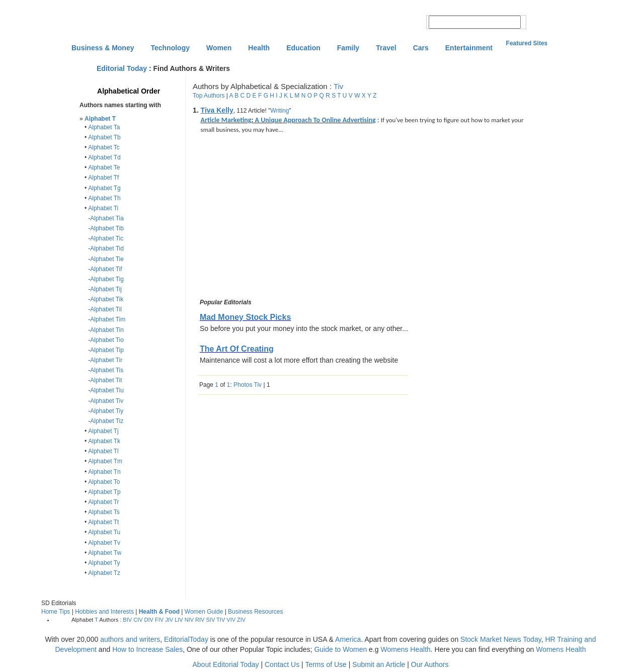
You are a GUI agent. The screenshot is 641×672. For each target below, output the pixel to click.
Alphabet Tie (107, 259)
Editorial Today (122, 68)
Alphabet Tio (107, 340)
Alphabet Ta (104, 127)
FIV (159, 620)
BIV (127, 620)
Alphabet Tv (104, 543)
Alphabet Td (104, 157)
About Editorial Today (226, 664)
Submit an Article (379, 664)
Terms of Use (326, 664)
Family (348, 48)
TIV (221, 620)
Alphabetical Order (129, 91)
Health (259, 48)
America (348, 639)
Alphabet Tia (107, 218)
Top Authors (209, 96)
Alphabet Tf (103, 178)
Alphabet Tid (107, 248)
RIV (200, 620)
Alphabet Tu (104, 532)
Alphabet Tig (107, 279)
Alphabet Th (104, 198)
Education (303, 48)
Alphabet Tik (107, 299)
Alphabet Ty (104, 563)
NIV (189, 620)
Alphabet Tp (104, 492)
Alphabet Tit (106, 380)
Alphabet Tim (108, 319)
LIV (179, 620)
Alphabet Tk (104, 441)
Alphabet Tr (103, 502)
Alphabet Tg (104, 188)
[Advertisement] (282, 218)
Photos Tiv (248, 385)
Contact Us (282, 664)
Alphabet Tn (104, 472)
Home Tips (56, 612)
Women (219, 48)
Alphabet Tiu (107, 390)
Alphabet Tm (105, 461)
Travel (386, 48)
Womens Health (405, 649)
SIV (211, 620)
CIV (138, 620)
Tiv (338, 86)
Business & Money (103, 48)
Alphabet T (100, 119)
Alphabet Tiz (107, 421)
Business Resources (255, 612)
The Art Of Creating (237, 349)
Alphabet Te (104, 167)
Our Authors (430, 664)
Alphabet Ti (103, 208)
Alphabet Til (106, 309)
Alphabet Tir (106, 360)
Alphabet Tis (107, 370)
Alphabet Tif (106, 269)
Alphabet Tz (104, 573)
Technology (170, 48)
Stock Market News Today (501, 639)
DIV (149, 620)
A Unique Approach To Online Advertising (315, 120)
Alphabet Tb (104, 137)
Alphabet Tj (103, 431)
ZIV (241, 620)
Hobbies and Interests (104, 612)
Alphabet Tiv (107, 401)
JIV (169, 620)
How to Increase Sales (147, 649)
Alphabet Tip (107, 350)
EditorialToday (186, 639)
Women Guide (204, 612)
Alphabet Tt (103, 522)
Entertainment (469, 48)
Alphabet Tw (105, 553)
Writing (279, 111)
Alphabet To (104, 482)
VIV (231, 620)
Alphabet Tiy (107, 411)
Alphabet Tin (107, 330)
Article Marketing (226, 120)
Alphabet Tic (107, 238)
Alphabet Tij (106, 289)
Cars (421, 48)
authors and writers (130, 639)
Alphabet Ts (104, 512)
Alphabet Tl (103, 451)
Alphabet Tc (104, 147)
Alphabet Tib (107, 228)
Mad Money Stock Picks (245, 317)
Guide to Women (340, 649)
